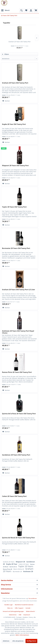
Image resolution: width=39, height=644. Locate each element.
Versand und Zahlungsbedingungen (13, 611)
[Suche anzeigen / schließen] (21, 10)
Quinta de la (13, 567)
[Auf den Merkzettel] (6, 101)
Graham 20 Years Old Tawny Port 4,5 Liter (19, 290)
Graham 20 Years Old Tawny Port (19, 42)
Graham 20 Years (9, 562)
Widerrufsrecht (30, 611)
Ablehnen (6, 641)
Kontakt (28, 608)
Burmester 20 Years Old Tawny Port (16, 248)
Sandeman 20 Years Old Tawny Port (16, 455)
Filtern (5, 54)
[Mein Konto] (31, 10)
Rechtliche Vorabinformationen (24, 605)
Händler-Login (8, 605)
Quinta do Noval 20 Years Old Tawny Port (18, 538)
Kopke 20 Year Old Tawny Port (14, 124)
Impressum (27, 615)
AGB (20, 615)
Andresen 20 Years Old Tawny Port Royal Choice (18, 332)
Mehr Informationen (22, 635)
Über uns (10, 608)
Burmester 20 (18, 572)
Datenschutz (13, 615)
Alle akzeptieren (18, 641)
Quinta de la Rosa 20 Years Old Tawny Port (19, 414)
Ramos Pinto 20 (8, 569)
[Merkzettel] (26, 10)
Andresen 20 (28, 571)
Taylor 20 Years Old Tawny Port (14, 207)
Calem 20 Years (24, 564)
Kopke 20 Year (12, 564)
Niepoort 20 (21, 562)
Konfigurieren (31, 641)
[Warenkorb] (36, 10)
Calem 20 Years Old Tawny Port (14, 496)
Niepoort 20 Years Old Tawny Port (15, 166)
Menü (5, 10)
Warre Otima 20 (19, 569)
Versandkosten (33, 598)
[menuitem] (5, 10)
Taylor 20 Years (26, 566)
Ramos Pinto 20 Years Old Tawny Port (17, 372)
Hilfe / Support (19, 608)
